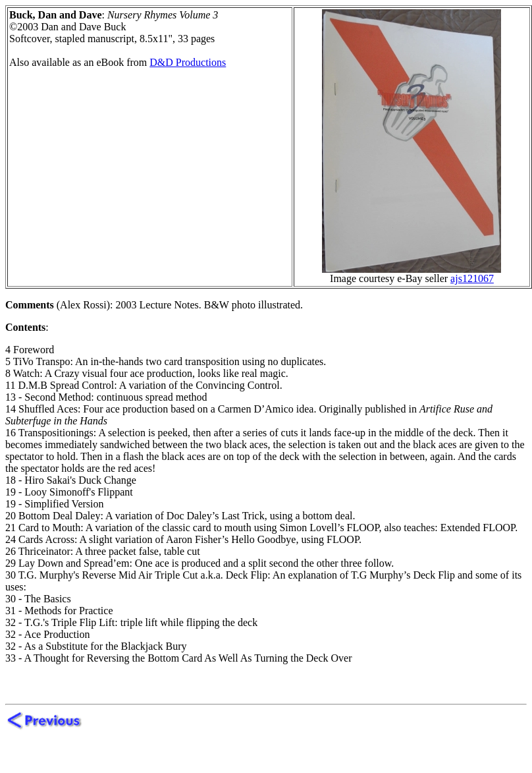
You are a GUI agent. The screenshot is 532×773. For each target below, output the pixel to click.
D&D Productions (188, 62)
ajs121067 (472, 278)
